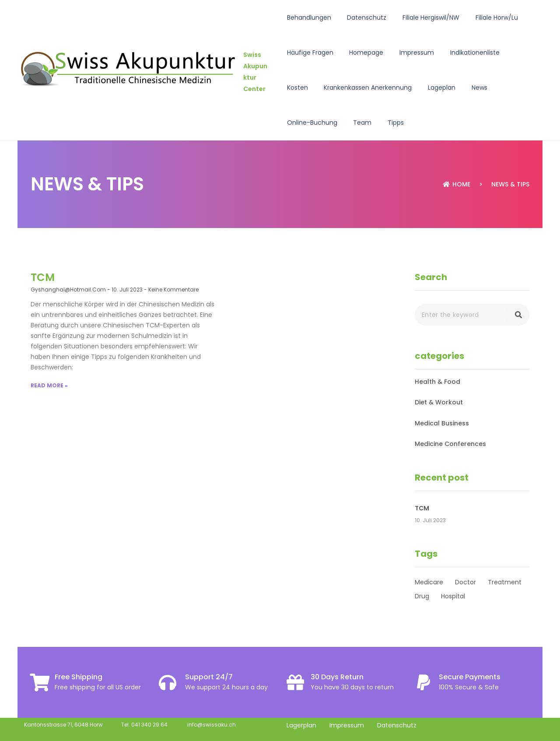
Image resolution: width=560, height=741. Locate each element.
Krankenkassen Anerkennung (331, 88)
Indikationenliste (464, 53)
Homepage (363, 53)
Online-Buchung (480, 88)
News (435, 88)
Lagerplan (301, 725)
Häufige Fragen (310, 53)
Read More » (49, 385)
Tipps (295, 123)
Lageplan (401, 88)
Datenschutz (363, 18)
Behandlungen (309, 18)
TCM (43, 277)
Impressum (409, 53)
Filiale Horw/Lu (485, 18)
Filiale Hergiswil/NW (423, 18)
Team (527, 88)
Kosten (511, 53)
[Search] (518, 315)
